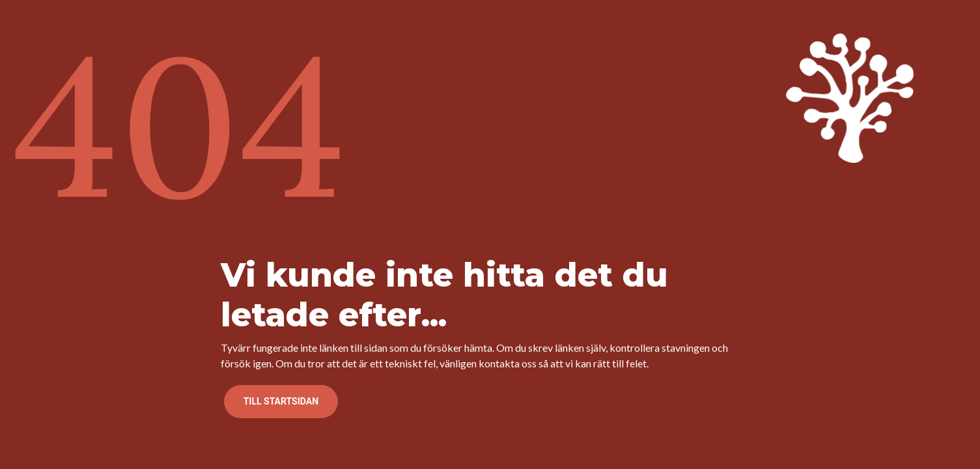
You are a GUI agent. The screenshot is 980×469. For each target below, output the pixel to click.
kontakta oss (508, 363)
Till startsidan (281, 401)
